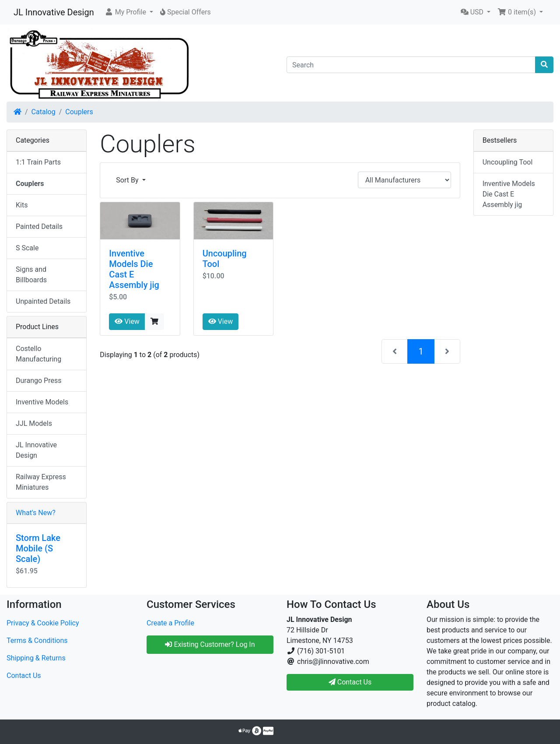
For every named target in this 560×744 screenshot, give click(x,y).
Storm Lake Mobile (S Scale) (38, 548)
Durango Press (38, 381)
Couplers (79, 112)
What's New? (36, 513)
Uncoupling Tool (508, 162)
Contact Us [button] (350, 682)
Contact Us (24, 676)
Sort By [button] (128, 180)
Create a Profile (170, 623)
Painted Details (39, 226)
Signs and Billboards (31, 275)
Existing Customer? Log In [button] (210, 644)
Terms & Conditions (37, 640)
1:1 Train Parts (38, 162)
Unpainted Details (43, 301)
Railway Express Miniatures (41, 482)
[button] (129, 12)
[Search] (411, 65)
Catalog (44, 112)
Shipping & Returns (36, 658)
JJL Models (34, 423)
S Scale (27, 248)
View (127, 321)
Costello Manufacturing (38, 354)
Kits (22, 205)
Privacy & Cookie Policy (43, 623)
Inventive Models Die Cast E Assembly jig (509, 194)
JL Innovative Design (54, 12)
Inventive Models (42, 402)
